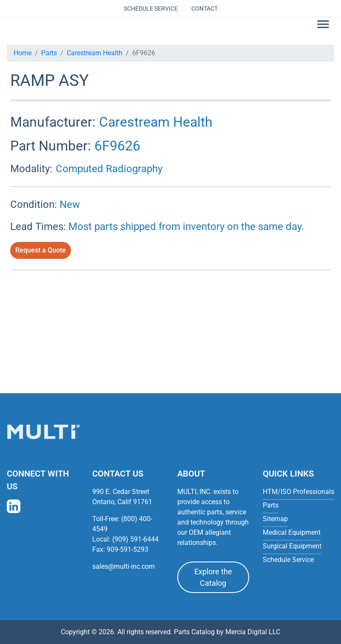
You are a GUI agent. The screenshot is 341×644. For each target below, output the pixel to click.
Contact (205, 9)
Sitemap (275, 519)
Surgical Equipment (292, 546)
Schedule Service (151, 9)
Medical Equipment (292, 532)
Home (23, 53)
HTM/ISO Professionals (298, 492)
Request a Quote (41, 250)
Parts (49, 53)
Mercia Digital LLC (253, 632)
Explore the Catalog (213, 577)
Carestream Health (95, 53)
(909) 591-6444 (135, 539)
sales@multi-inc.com (124, 566)
